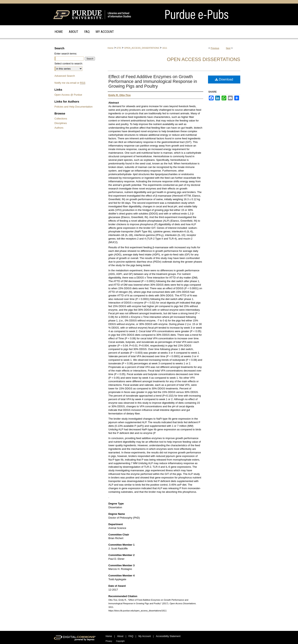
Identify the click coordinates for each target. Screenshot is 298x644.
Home (111, 48)
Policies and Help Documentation (74, 107)
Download (224, 79)
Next (228, 48)
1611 (165, 48)
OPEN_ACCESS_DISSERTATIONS (142, 48)
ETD (119, 48)
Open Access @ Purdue (68, 95)
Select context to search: (69, 64)
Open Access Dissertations (203, 59)
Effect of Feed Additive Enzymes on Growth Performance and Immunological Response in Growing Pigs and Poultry (153, 81)
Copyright (120, 641)
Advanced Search (65, 76)
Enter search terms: (66, 54)
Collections (61, 119)
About (120, 636)
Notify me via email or (70, 83)
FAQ (131, 636)
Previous (215, 48)
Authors (59, 128)
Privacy (109, 641)
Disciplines (61, 123)
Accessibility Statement (168, 636)
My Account (145, 636)
